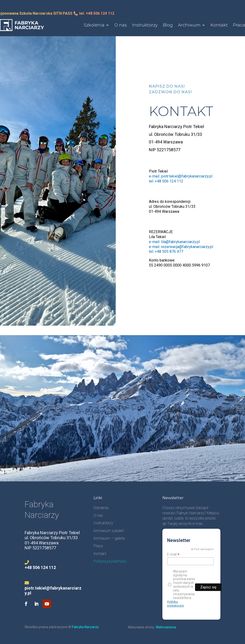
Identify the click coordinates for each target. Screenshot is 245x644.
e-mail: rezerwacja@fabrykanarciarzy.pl (181, 247)
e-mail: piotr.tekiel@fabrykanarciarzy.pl (181, 176)
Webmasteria (166, 627)
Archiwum (189, 25)
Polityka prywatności (176, 604)
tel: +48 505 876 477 (166, 251)
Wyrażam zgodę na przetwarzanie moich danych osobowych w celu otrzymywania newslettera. (182, 585)
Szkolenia (94, 25)
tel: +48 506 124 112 (166, 181)
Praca (239, 25)
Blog (168, 25)
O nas (121, 25)
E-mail (173, 554)
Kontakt (219, 25)
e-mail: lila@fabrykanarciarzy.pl (174, 242)
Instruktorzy (145, 25)
